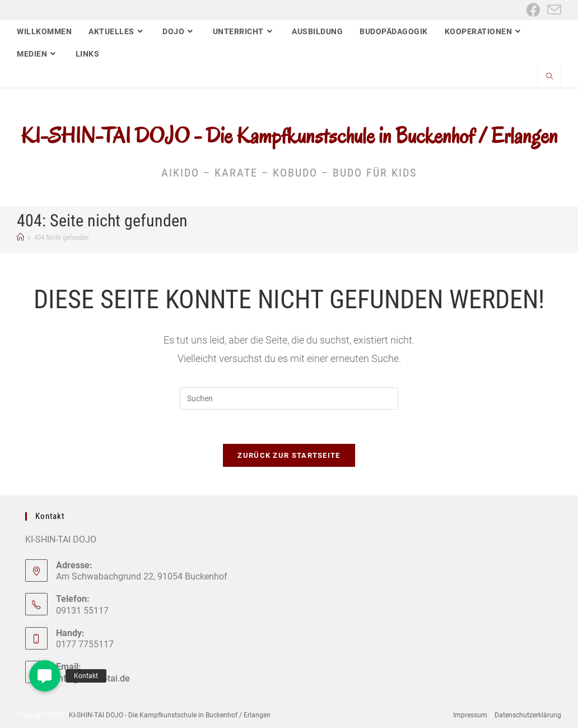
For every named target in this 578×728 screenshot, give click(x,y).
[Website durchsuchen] (549, 77)
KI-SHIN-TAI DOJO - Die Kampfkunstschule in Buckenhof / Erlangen (289, 136)
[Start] (20, 237)
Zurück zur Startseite (289, 455)
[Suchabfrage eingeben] (289, 398)
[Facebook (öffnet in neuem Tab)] (533, 10)
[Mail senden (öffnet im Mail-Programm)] (553, 10)
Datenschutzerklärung (528, 715)
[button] (45, 676)
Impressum (470, 715)
